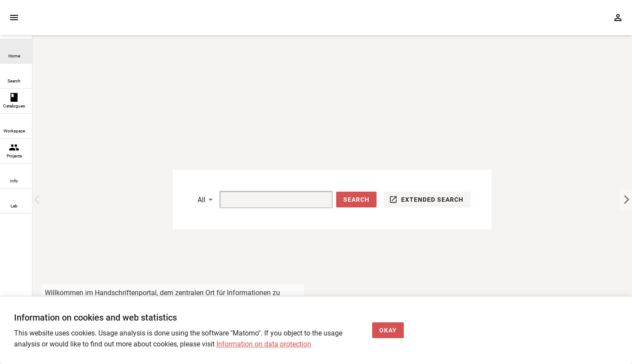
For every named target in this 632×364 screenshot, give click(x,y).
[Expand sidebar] (14, 18)
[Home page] (83, 22)
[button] (356, 200)
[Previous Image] (39, 200)
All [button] (201, 200)
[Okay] (388, 330)
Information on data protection (264, 344)
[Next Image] (626, 200)
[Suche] (266, 200)
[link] (16, 51)
